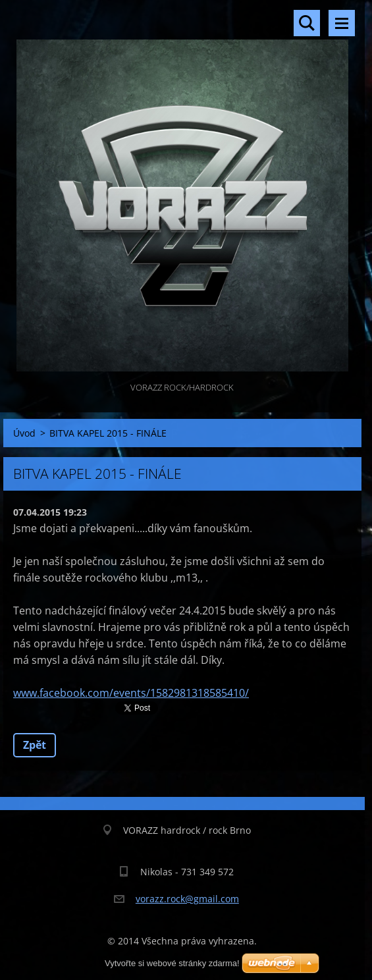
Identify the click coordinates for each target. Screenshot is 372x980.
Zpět (35, 745)
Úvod (24, 433)
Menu (342, 23)
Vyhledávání (307, 23)
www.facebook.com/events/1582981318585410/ (131, 693)
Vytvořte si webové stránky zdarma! (172, 963)
